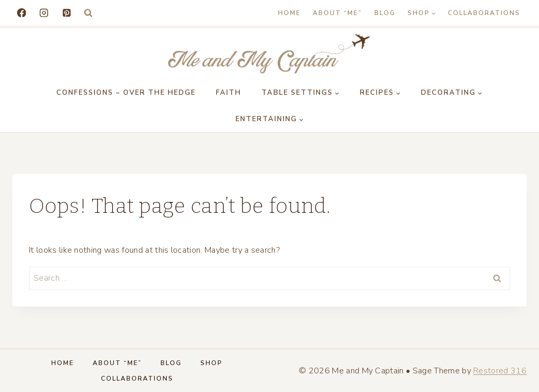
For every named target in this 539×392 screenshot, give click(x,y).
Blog (385, 13)
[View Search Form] (88, 13)
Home (289, 13)
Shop (212, 363)
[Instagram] (44, 13)
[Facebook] (21, 13)
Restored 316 (500, 371)
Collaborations (484, 13)
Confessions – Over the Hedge (126, 93)
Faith (229, 93)
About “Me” (337, 13)
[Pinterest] (67, 13)
